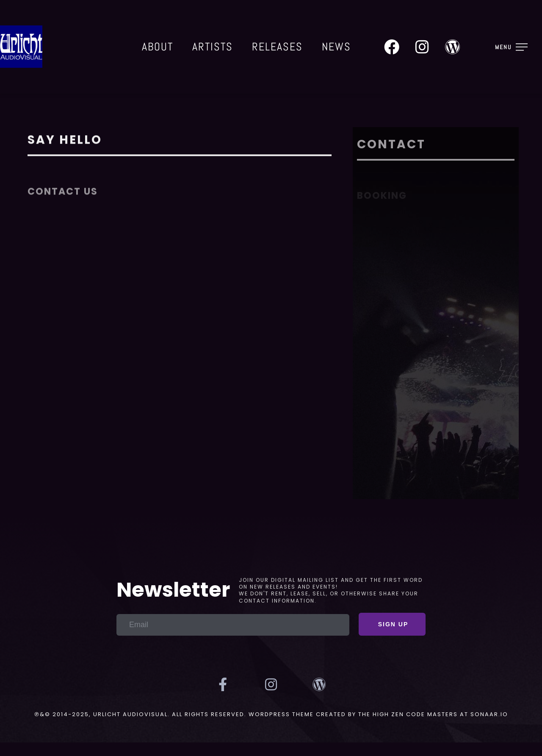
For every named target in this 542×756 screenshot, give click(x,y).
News (336, 47)
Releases (277, 47)
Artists (213, 47)
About (158, 47)
